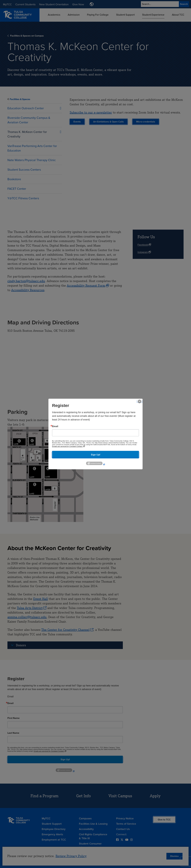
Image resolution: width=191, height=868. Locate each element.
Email (55, 426)
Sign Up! (96, 454)
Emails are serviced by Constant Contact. (67, 446)
